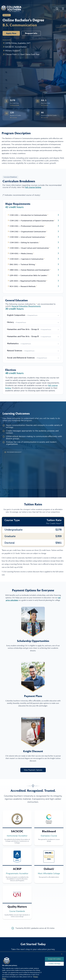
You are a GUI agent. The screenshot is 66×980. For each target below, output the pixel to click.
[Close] (62, 954)
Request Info (31, 33)
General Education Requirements (26, 306)
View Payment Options (33, 770)
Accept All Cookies (54, 959)
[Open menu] (63, 9)
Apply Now (11, 33)
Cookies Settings (54, 964)
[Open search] (57, 9)
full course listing (33, 187)
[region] (33, 966)
